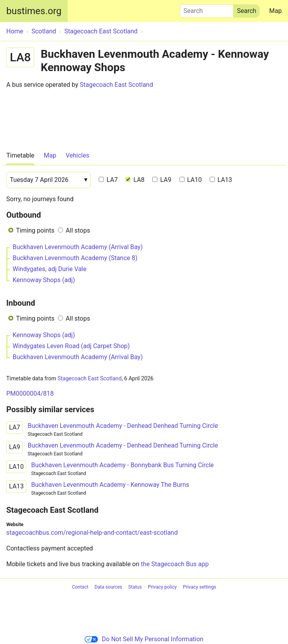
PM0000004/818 (30, 394)
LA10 (191, 180)
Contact (80, 587)
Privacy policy (162, 587)
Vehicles (78, 155)
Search (207, 9)
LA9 (162, 180)
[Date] (49, 180)
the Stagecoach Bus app (175, 564)
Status (135, 587)
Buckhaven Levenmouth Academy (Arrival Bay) (78, 247)
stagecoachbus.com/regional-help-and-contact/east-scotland (92, 533)
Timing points (35, 230)
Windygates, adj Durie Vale (50, 269)
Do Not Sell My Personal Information (144, 639)
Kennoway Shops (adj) (44, 280)
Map (275, 11)
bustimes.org (34, 11)
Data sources (108, 587)
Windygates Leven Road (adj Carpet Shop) (71, 346)
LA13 (221, 180)
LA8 (135, 180)
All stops (78, 230)
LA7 (108, 180)
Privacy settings (200, 587)
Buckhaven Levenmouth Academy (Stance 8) (75, 258)
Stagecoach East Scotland (116, 85)
